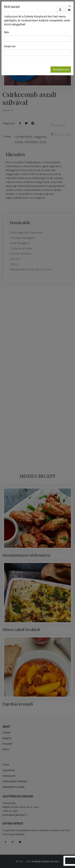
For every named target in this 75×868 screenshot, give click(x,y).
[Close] (70, 6)
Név (7, 32)
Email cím (10, 46)
